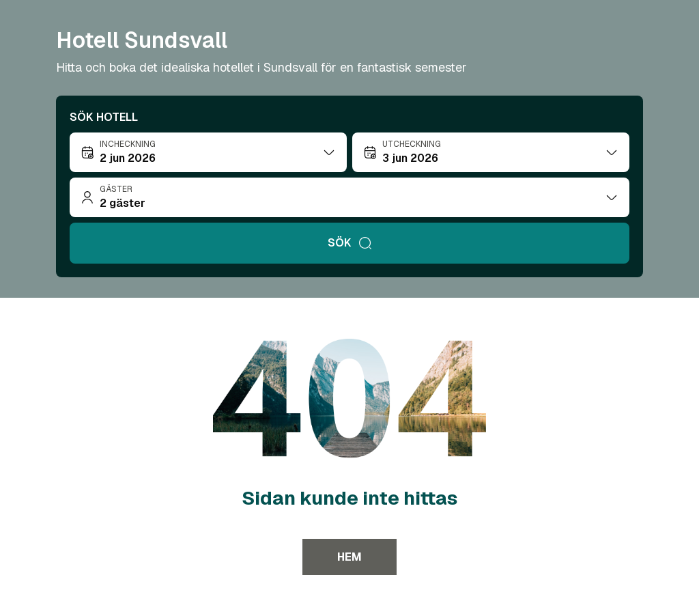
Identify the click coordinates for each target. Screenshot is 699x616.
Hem (349, 557)
